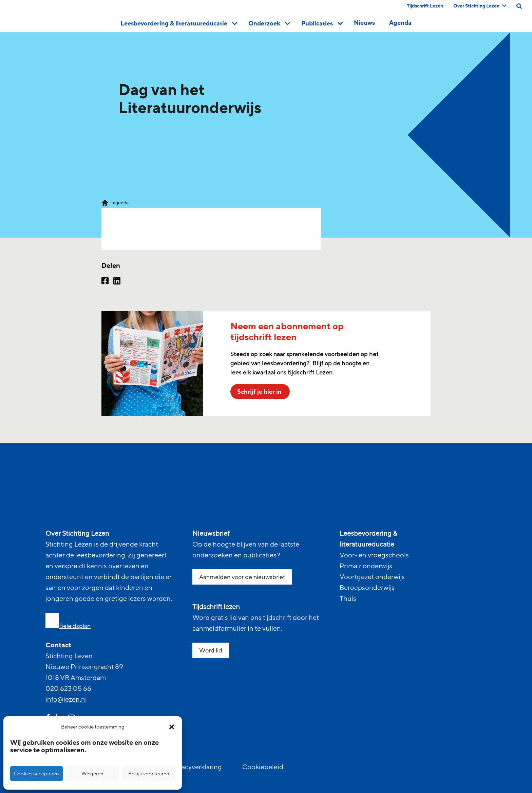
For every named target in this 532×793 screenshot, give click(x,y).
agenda (121, 203)
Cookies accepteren (36, 774)
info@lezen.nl (66, 700)
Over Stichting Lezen (480, 6)
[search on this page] (519, 6)
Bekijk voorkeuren (149, 774)
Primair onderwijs (366, 566)
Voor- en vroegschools (374, 555)
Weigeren (92, 774)
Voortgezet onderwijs (372, 577)
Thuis (348, 599)
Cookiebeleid (263, 767)
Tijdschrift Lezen (425, 6)
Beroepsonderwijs (367, 588)
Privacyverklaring (196, 767)
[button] (172, 727)
